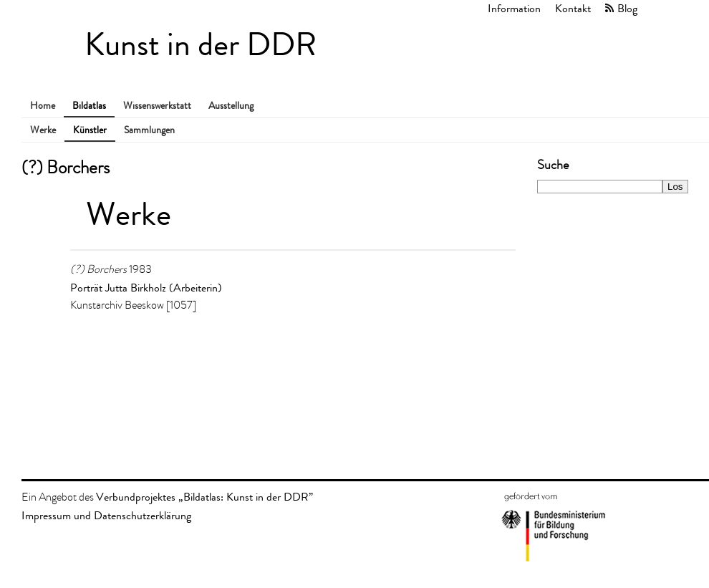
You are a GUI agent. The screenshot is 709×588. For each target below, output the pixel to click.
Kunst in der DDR (201, 45)
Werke (43, 130)
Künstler (90, 130)
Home (43, 106)
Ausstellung (231, 106)
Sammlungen (149, 130)
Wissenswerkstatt (157, 106)
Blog (627, 8)
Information (514, 8)
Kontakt (573, 8)
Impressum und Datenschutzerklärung (106, 515)
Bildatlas (89, 106)
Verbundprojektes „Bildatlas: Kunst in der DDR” (204, 497)
